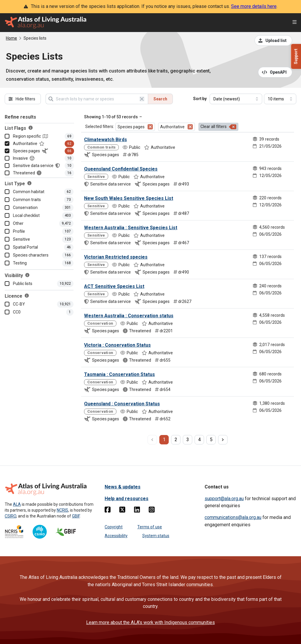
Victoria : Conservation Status (117, 345)
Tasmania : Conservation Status (119, 374)
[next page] (223, 440)
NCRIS (62, 510)
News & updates (123, 487)
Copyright (114, 527)
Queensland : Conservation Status (122, 404)
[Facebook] (108, 511)
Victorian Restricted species (116, 257)
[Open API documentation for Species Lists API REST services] (275, 72)
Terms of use (150, 527)
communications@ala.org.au (233, 517)
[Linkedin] (137, 511)
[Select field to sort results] (236, 99)
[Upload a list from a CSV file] (273, 41)
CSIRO (10, 516)
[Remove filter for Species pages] (150, 127)
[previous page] (152, 440)
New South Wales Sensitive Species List (129, 198)
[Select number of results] (280, 99)
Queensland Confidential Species (121, 169)
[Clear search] (142, 99)
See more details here (254, 6)
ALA (17, 504)
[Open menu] (295, 23)
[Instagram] (152, 511)
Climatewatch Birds (106, 140)
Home (11, 38)
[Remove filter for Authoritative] (190, 127)
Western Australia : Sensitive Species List (131, 228)
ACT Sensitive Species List (114, 286)
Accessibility (116, 536)
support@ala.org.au (224, 499)
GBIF (76, 516)
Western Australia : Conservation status (129, 316)
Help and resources (127, 499)
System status (156, 536)
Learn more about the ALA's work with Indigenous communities (150, 622)
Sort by (200, 99)
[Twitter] (122, 511)
